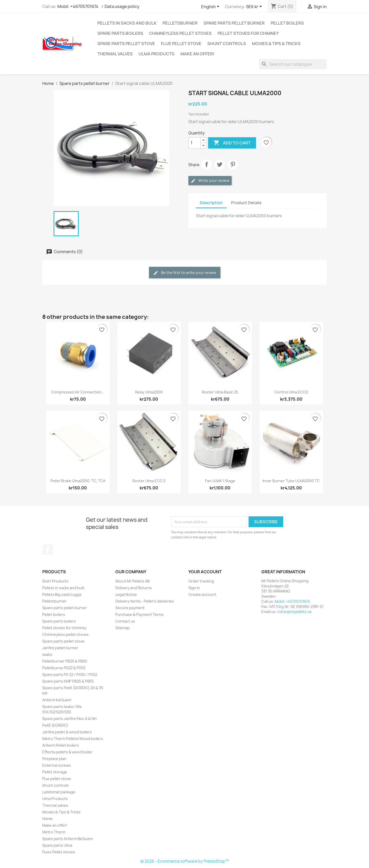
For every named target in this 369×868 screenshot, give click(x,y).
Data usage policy (122, 6)
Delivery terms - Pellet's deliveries (145, 601)
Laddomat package (59, 792)
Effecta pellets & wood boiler (67, 752)
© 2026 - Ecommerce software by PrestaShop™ (185, 861)
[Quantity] (194, 143)
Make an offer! (197, 54)
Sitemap (122, 628)
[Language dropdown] (211, 7)
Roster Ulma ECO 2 (149, 481)
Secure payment (130, 608)
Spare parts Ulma (57, 845)
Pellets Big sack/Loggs (62, 594)
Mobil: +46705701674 (78, 6)
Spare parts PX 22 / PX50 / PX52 (70, 674)
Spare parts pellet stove (126, 44)
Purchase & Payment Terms (140, 614)
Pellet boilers (287, 23)
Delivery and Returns (134, 588)
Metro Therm (54, 832)
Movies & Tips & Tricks (276, 44)
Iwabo (47, 654)
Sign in (194, 588)
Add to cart (232, 143)
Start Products (55, 581)
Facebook (48, 550)
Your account (205, 572)
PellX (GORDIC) (55, 725)
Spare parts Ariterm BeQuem (68, 839)
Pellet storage (55, 772)
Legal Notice (126, 594)
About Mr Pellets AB (132, 581)
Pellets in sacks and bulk (127, 23)
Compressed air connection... (78, 392)
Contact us (125, 621)
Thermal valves (115, 54)
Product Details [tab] (246, 203)
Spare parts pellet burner (234, 23)
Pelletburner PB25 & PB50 (65, 661)
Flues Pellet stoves (59, 852)
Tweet (220, 164)
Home (47, 819)
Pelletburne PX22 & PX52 (64, 668)
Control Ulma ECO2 (291, 392)
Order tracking (201, 581)
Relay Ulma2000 (149, 392)
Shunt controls (227, 44)
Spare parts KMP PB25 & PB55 (68, 681)
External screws (57, 765)
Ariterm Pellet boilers (61, 745)
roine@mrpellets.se (295, 612)
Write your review (210, 181)
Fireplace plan (54, 759)
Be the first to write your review (185, 273)
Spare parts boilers (120, 33)
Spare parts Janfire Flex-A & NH (69, 719)
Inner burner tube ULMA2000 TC (291, 481)
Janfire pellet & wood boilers (67, 732)
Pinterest (233, 164)
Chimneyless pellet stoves (180, 33)
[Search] (293, 64)
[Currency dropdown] (255, 7)
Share (207, 164)
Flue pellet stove (181, 44)
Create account (202, 594)
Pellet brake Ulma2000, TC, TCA (78, 481)
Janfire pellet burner (60, 648)
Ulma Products (157, 54)
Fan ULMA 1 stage (220, 481)
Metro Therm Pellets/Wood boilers (73, 739)
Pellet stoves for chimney (248, 33)
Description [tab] (211, 203)
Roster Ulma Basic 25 (220, 392)
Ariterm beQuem (57, 700)
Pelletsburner (180, 23)
